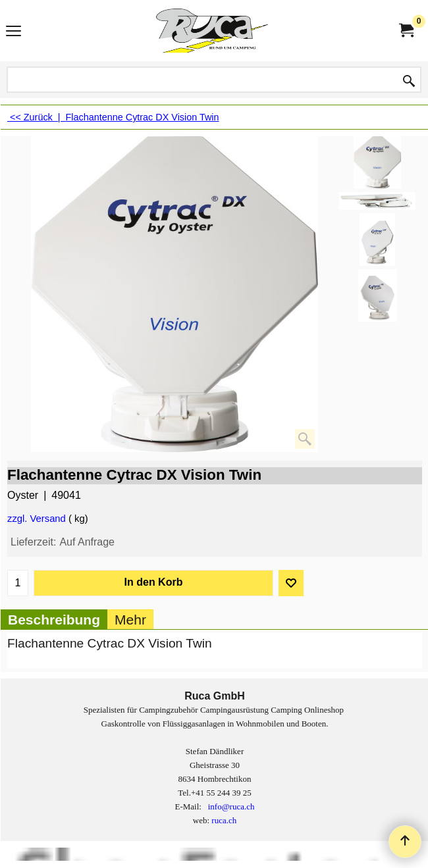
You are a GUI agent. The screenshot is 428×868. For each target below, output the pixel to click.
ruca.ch (224, 820)
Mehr (130, 620)
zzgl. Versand (37, 519)
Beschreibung (54, 620)
